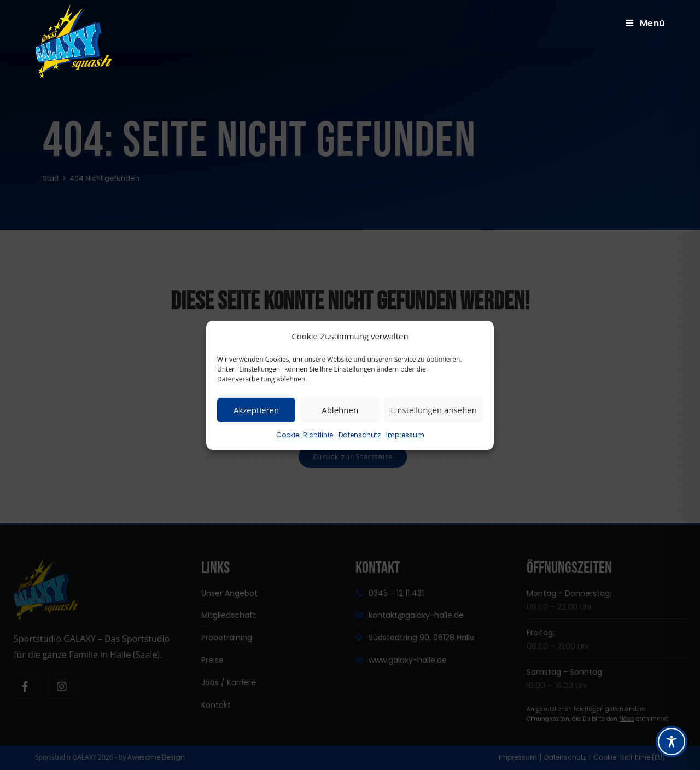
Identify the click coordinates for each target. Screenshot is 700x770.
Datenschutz (360, 434)
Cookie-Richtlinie (305, 434)
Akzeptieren (256, 410)
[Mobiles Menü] (645, 23)
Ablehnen (340, 410)
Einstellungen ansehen (434, 410)
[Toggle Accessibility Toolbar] (672, 742)
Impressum (405, 434)
